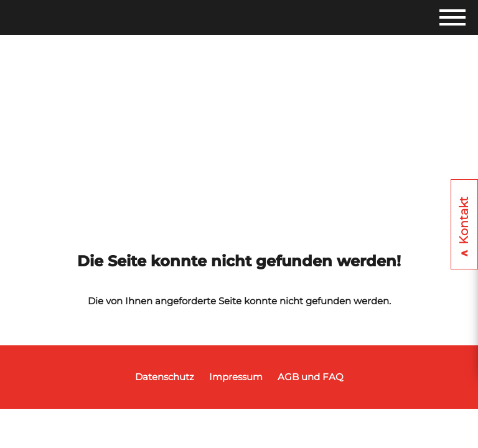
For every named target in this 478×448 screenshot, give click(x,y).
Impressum (236, 377)
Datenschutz (165, 377)
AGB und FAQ (311, 377)
